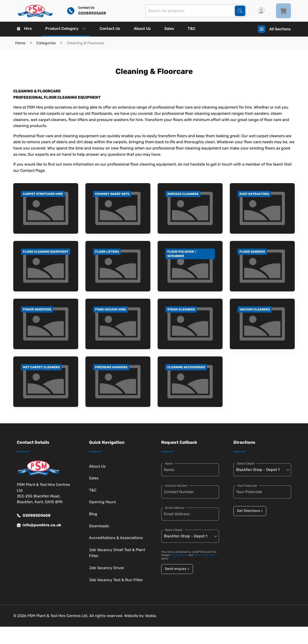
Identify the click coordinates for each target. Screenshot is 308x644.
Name (169, 464)
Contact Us (110, 29)
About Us (142, 29)
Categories (46, 43)
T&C (192, 29)
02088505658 (34, 515)
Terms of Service (204, 555)
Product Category (66, 29)
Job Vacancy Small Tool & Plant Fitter (117, 553)
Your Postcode (247, 486)
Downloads (99, 526)
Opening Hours (103, 502)
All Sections (274, 29)
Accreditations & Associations (116, 538)
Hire (24, 29)
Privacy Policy (179, 555)
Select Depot (174, 530)
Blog (93, 514)
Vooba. (151, 616)
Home (20, 43)
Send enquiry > (177, 569)
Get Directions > (250, 511)
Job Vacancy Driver (107, 568)
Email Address (175, 508)
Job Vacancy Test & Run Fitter (116, 580)
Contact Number (176, 486)
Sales (169, 29)
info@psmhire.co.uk (39, 525)
